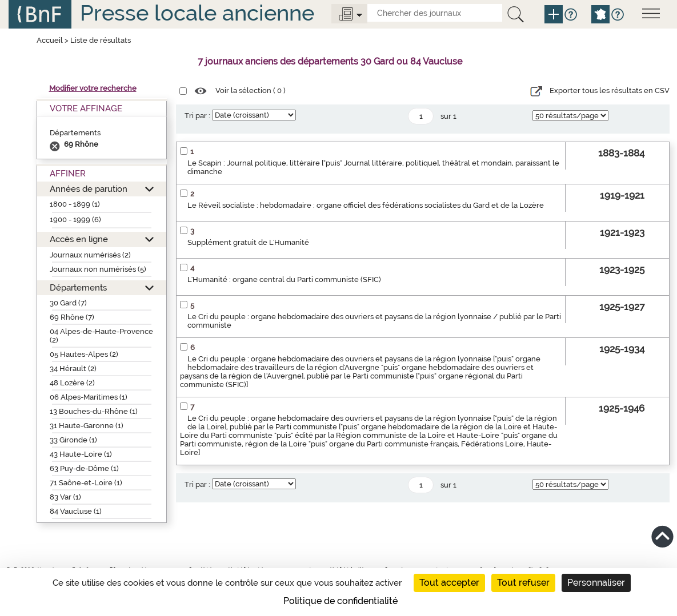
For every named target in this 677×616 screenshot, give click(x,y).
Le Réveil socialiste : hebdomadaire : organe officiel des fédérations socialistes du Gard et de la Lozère (366, 205)
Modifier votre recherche (93, 88)
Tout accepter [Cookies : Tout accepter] (449, 583)
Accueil (50, 40)
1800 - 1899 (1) (75, 204)
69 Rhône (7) (72, 317)
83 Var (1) (65, 497)
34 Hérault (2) (73, 369)
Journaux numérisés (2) (90, 255)
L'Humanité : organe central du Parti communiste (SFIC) (284, 279)
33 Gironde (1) (73, 440)
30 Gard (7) (68, 303)
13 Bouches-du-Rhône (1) (94, 411)
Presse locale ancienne (197, 13)
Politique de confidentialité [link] (340, 601)
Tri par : (197, 116)
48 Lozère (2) (72, 383)
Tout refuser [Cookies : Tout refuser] (523, 583)
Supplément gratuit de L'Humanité (248, 242)
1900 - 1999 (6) (75, 220)
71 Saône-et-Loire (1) (86, 483)
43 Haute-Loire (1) (81, 454)
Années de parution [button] (89, 189)
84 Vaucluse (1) (76, 511)
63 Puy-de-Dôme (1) (84, 468)
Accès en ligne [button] (79, 239)
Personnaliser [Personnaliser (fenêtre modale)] (596, 583)
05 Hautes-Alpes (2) (84, 354)
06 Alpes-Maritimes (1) (89, 397)
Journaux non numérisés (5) (98, 269)
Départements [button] (78, 287)
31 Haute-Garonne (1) (87, 426)
